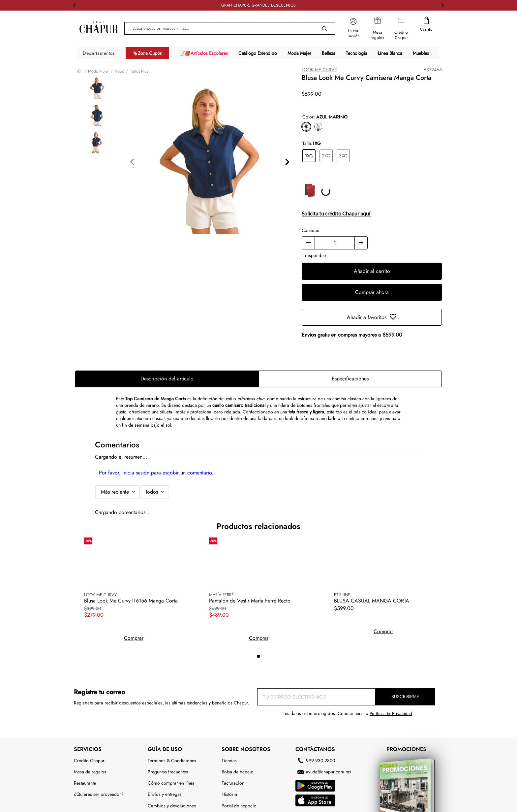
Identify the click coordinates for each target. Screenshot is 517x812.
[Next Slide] (442, 5)
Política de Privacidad (391, 593)
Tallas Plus (139, 71)
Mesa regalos (378, 35)
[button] (306, 126)
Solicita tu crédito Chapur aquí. (336, 212)
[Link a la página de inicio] (79, 71)
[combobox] (230, 28)
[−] (308, 242)
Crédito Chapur (401, 35)
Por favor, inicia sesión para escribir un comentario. (156, 472)
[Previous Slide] (75, 5)
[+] (361, 242)
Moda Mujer (99, 71)
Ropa (120, 71)
